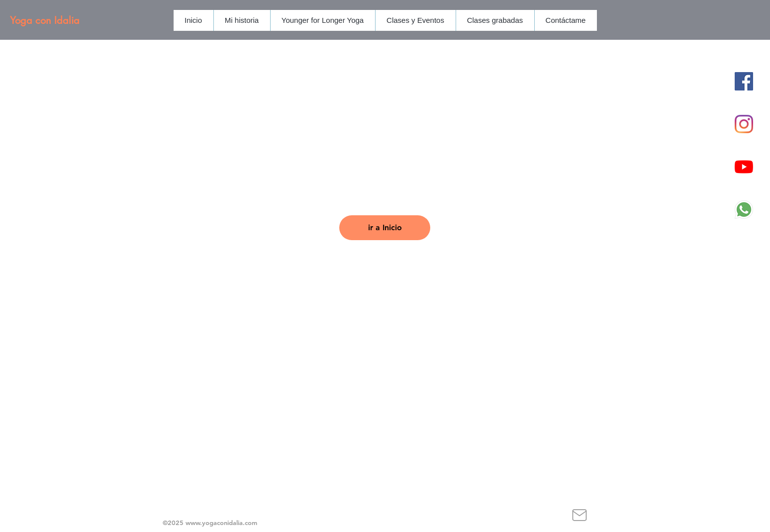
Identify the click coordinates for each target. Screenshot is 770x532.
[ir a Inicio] (385, 228)
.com (250, 523)
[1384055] (744, 210)
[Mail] (579, 515)
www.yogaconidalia (214, 523)
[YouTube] (744, 167)
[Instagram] (744, 124)
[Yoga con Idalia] (74, 20)
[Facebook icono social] (744, 81)
